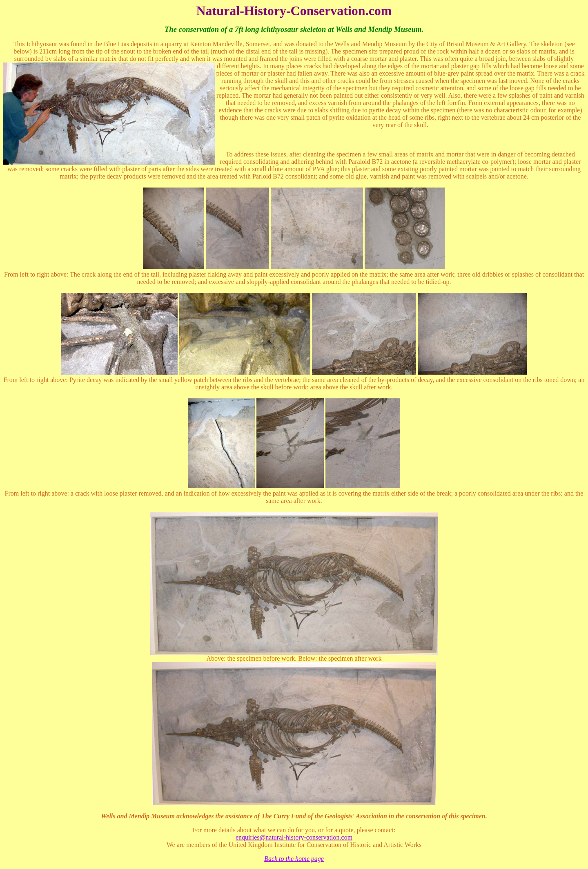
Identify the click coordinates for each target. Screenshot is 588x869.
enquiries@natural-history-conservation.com (294, 837)
